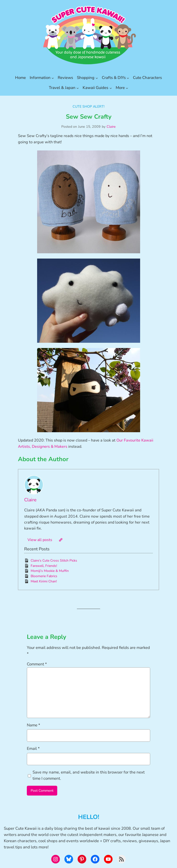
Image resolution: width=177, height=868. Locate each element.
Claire (111, 127)
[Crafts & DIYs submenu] (128, 78)
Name (34, 725)
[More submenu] (127, 88)
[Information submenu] (53, 78)
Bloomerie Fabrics (44, 576)
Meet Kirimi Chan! (44, 581)
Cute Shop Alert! (88, 106)
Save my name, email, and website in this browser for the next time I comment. (89, 775)
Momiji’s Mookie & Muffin (50, 571)
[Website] (61, 540)
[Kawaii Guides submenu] (111, 88)
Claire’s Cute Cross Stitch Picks (54, 561)
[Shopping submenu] (97, 78)
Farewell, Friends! (44, 566)
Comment (37, 664)
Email (33, 749)
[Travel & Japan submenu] (78, 88)
